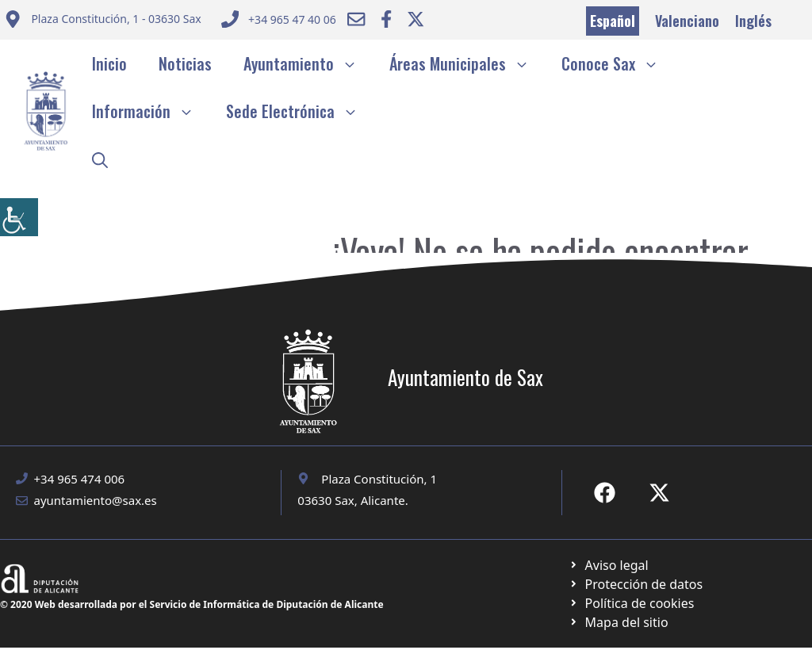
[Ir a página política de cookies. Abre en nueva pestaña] (636, 584)
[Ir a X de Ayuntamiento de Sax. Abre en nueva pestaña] (659, 493)
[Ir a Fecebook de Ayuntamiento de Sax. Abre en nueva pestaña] (605, 493)
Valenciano (687, 21)
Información (151, 111)
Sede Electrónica (300, 111)
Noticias (185, 63)
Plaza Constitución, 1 (379, 479)
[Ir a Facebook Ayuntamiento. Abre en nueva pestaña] (386, 19)
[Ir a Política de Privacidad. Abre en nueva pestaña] (609, 565)
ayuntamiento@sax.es (96, 500)
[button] (100, 159)
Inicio (109, 63)
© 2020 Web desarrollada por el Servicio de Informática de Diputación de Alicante (192, 604)
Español (613, 21)
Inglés (753, 21)
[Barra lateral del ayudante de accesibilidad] (19, 217)
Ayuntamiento (308, 63)
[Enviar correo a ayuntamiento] (103, 21)
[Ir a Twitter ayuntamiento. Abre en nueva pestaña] (416, 19)
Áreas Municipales (467, 63)
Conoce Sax (618, 63)
